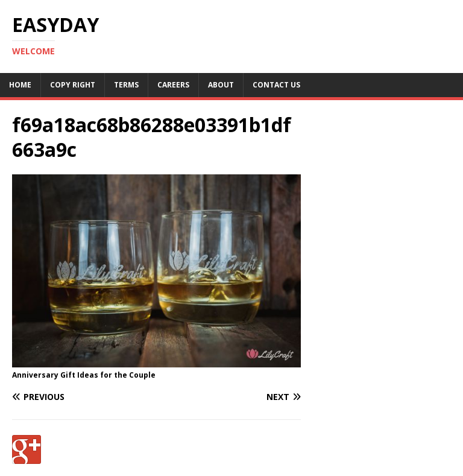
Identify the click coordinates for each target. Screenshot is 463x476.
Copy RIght (73, 85)
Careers (173, 85)
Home (20, 85)
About (221, 85)
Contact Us (276, 85)
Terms (126, 85)
